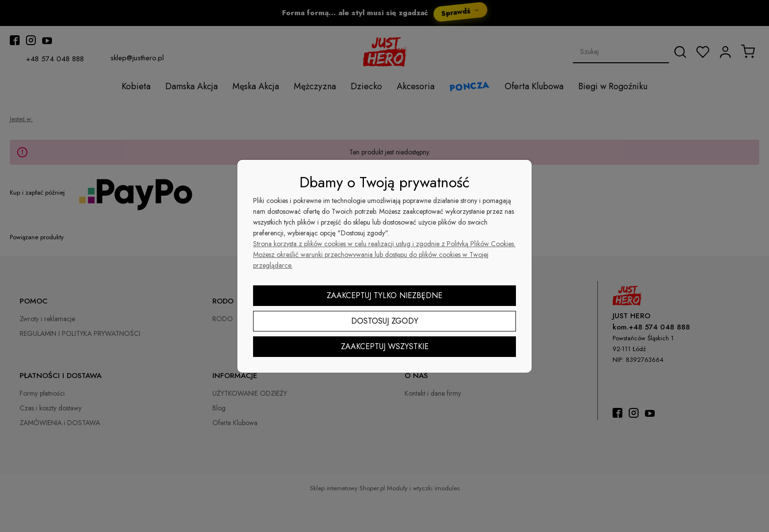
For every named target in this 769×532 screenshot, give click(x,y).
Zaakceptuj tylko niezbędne (384, 295)
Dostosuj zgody (385, 321)
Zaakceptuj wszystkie (385, 346)
